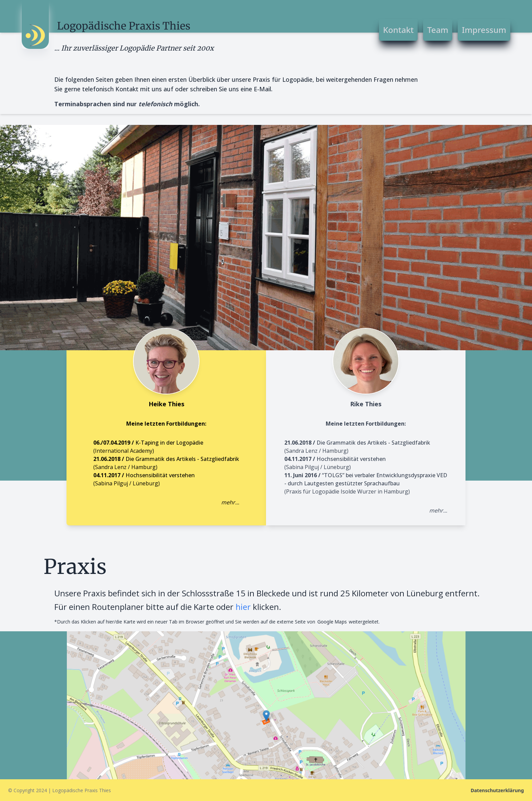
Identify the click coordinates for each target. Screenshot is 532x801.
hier (243, 607)
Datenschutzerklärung (497, 790)
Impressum (484, 30)
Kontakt (398, 30)
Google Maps (332, 622)
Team (438, 30)
